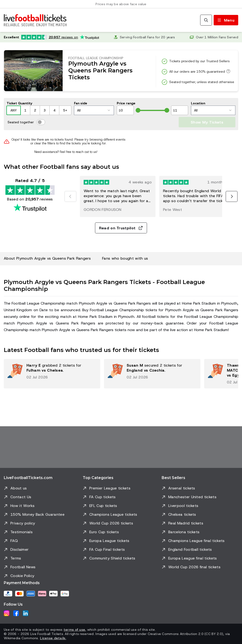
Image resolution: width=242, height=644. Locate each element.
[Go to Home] (35, 20)
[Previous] (70, 196)
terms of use (74, 630)
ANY (14, 110)
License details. (53, 638)
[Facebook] (16, 613)
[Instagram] (7, 613)
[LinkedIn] (26, 613)
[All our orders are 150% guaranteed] (228, 71)
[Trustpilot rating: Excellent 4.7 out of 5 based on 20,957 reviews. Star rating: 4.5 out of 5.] (51, 37)
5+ (65, 110)
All (93, 110)
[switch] (41, 122)
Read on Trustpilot (121, 228)
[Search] (206, 20)
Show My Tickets (207, 122)
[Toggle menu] (226, 20)
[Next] (232, 196)
